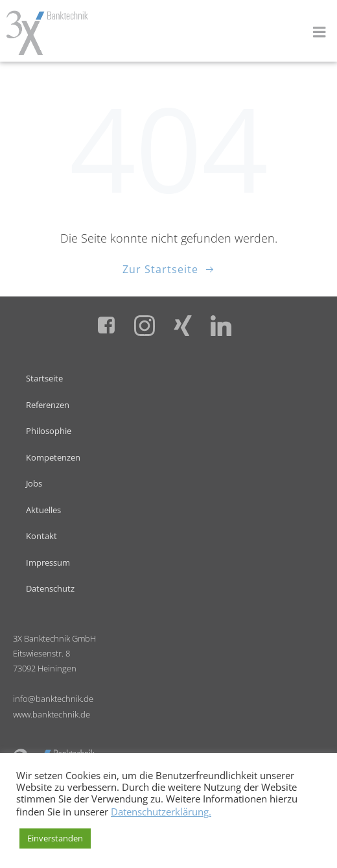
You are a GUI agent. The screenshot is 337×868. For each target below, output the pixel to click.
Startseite (44, 378)
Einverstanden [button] (55, 838)
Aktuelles (43, 510)
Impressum (48, 562)
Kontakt (41, 536)
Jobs (34, 483)
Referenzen (48, 405)
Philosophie (49, 431)
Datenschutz (50, 588)
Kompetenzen (53, 457)
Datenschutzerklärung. (161, 812)
